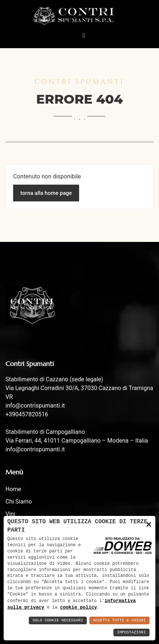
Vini (10, 514)
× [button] (149, 524)
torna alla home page (46, 193)
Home (13, 489)
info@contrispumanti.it (35, 406)
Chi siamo (19, 502)
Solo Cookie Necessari (58, 620)
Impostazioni (131, 633)
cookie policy (79, 607)
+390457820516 (27, 414)
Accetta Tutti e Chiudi (119, 620)
